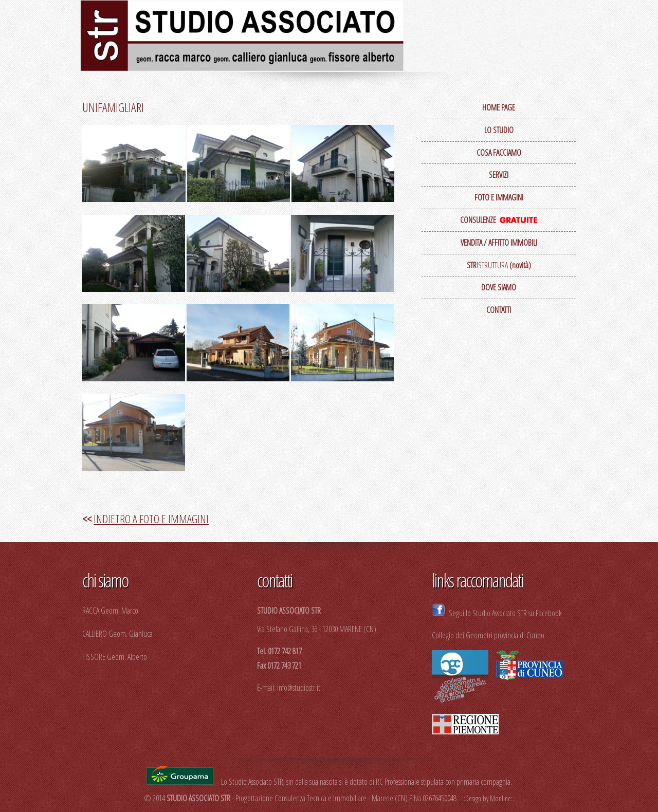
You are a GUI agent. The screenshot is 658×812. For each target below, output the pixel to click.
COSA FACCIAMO (499, 153)
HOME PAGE (499, 107)
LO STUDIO (499, 130)
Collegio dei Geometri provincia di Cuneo (488, 635)
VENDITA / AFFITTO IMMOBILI (499, 243)
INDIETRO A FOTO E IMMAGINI (151, 519)
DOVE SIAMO (499, 287)
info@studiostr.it (299, 688)
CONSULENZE (499, 220)
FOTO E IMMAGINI (499, 197)
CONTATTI (499, 310)
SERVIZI (499, 175)
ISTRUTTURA (499, 265)
